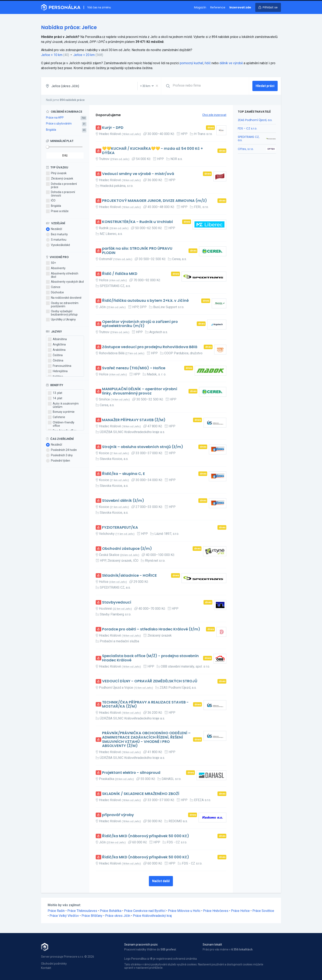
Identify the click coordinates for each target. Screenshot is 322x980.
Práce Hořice (240, 911)
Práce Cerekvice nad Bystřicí (145, 911)
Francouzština (60, 366)
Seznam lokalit (212, 945)
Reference (218, 7)
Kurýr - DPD (113, 128)
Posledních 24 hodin (61, 450)
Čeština (55, 355)
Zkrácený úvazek (60, 179)
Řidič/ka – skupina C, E (124, 474)
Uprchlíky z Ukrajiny (61, 320)
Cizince (53, 287)
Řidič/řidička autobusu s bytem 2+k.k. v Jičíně (145, 301)
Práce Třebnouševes (82, 911)
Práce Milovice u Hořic (184, 911)
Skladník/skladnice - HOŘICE (129, 576)
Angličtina (57, 345)
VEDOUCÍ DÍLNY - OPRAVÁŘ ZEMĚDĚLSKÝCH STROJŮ (150, 681)
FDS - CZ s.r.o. (247, 128)
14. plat (55, 398)
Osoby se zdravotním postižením (62, 305)
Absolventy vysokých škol (65, 282)
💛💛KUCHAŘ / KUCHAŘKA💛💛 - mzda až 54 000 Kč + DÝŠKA (152, 151)
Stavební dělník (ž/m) (123, 501)
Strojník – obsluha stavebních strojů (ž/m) (143, 447)
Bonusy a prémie (61, 412)
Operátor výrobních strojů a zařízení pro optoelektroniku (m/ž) (140, 324)
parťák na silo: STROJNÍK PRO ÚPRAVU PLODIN (137, 251)
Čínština (56, 361)
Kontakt (46, 968)
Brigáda (51, 130)
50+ (51, 263)
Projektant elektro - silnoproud (131, 773)
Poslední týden (58, 461)
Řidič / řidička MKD (120, 274)
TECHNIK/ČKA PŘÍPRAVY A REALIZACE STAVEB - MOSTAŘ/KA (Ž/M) (145, 704)
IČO (51, 201)
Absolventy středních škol (62, 275)
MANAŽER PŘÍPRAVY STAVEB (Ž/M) (134, 420)
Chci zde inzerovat (214, 115)
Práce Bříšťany (92, 916)
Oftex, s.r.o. (246, 149)
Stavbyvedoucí (117, 602)
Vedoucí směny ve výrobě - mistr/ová (138, 174)
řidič (208, 63)
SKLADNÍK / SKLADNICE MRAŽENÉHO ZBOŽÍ (141, 794)
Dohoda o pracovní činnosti (60, 194)
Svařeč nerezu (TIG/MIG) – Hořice (134, 368)
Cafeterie (56, 417)
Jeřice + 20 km (84, 55)
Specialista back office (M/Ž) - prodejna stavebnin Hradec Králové (150, 658)
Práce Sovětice (263, 911)
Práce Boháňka (111, 911)
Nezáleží (54, 229)
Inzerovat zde (240, 7)
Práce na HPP (55, 118)
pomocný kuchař (191, 63)
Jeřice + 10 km (52, 55)
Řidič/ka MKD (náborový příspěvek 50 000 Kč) (146, 836)
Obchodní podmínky (54, 964)
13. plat (55, 393)
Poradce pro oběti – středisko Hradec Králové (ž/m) (151, 629)
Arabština (57, 350)
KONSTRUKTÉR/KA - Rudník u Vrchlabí (137, 222)
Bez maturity (57, 234)
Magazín (200, 7)
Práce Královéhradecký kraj (152, 916)
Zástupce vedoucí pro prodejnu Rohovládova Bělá (150, 347)
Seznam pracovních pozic (141, 945)
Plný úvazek (56, 173)
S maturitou (56, 240)
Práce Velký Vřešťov (64, 916)
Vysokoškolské (58, 245)
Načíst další (161, 881)
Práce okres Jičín (118, 916)
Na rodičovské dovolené (64, 298)
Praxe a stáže (57, 211)
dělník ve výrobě (231, 63)
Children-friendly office (61, 424)
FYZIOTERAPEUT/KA (120, 528)
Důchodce (55, 293)
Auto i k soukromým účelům (63, 405)
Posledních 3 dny (59, 455)
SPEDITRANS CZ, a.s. (249, 138)
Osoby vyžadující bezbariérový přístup (62, 313)
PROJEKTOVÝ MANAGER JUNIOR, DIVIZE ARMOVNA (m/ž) (155, 201)
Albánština (57, 339)
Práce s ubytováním (59, 124)
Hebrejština (58, 371)
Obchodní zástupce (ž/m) (127, 549)
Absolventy (56, 268)
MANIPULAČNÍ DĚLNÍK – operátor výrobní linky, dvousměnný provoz (140, 391)
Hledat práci (265, 86)
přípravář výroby (118, 815)
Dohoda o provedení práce (61, 185)
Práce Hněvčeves (216, 911)
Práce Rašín (56, 911)
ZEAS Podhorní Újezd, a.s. (255, 120)
